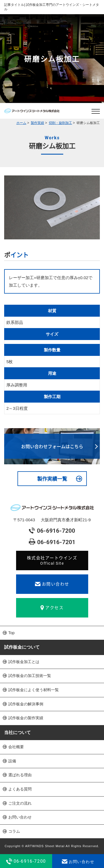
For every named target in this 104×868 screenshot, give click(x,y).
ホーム (21, 123)
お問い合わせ (52, 584)
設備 (12, 761)
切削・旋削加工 (60, 123)
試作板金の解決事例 (26, 704)
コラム (14, 831)
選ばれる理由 (20, 775)
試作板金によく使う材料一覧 (34, 690)
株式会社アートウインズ (52, 561)
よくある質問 (20, 789)
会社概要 (16, 747)
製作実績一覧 (52, 479)
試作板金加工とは (24, 662)
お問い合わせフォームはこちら (52, 446)
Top (12, 633)
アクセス (52, 607)
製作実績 (37, 123)
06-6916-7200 (52, 531)
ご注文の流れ (20, 803)
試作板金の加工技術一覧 (30, 676)
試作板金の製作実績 (26, 718)
